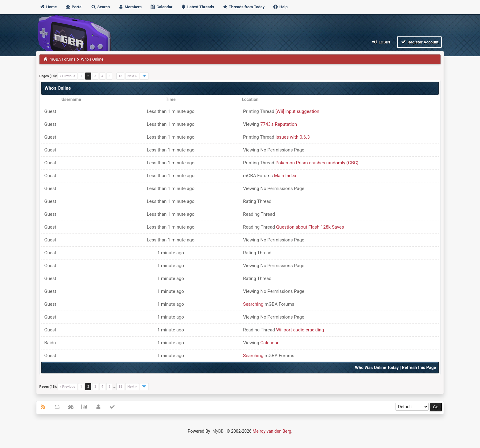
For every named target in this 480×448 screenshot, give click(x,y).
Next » (132, 76)
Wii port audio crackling (300, 330)
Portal (74, 7)
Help (280, 7)
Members (130, 7)
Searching (253, 304)
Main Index (285, 176)
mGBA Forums (62, 59)
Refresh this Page (419, 368)
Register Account (420, 42)
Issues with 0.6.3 (293, 137)
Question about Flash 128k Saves (310, 227)
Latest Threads (198, 7)
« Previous (67, 76)
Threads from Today (243, 7)
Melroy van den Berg (272, 431)
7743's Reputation (279, 124)
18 (120, 76)
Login (381, 42)
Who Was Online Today (377, 368)
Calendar (161, 7)
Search (100, 7)
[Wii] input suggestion (297, 111)
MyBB (218, 431)
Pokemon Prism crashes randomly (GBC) (317, 163)
